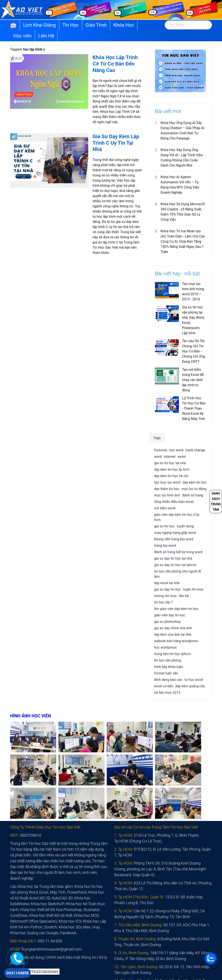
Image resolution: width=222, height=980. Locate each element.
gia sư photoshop (167, 622)
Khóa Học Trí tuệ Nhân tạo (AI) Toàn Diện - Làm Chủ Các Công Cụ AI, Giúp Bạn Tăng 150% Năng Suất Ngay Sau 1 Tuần (183, 241)
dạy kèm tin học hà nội (171, 476)
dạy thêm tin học (167, 489)
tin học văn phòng (168, 660)
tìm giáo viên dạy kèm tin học (176, 609)
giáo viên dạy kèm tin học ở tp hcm (177, 517)
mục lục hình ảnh (167, 495)
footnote (161, 450)
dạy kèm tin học (195, 482)
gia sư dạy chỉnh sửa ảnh (173, 628)
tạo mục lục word (167, 482)
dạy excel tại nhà (167, 583)
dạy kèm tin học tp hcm (172, 469)
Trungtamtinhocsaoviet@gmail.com (52, 949)
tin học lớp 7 (163, 602)
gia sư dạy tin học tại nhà (173, 558)
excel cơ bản (164, 686)
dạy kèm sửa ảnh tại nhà (173, 635)
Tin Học (71, 25)
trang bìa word (165, 546)
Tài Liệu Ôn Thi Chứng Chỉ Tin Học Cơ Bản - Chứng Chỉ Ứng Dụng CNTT (194, 351)
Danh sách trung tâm (216, 501)
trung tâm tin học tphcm (173, 654)
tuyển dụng (185, 526)
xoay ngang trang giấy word (175, 533)
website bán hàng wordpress (176, 641)
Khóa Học (124, 25)
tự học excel (194, 680)
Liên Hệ (46, 36)
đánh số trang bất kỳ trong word (178, 552)
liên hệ (184, 596)
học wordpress (165, 647)
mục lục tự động (194, 489)
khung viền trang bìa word (174, 539)
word (158, 457)
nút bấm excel (165, 508)
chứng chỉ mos (165, 596)
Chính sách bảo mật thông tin (71, 957)
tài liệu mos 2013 (167, 693)
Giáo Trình (96, 25)
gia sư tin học (164, 526)
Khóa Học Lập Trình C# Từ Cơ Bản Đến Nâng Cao (115, 64)
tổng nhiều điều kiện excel (174, 502)
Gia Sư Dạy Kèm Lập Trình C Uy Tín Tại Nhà (116, 143)
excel (182, 457)
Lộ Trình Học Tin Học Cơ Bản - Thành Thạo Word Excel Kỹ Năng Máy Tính (194, 408)
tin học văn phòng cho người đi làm (178, 574)
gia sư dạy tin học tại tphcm (175, 565)
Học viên (22, 36)
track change (195, 450)
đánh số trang (193, 495)
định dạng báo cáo (168, 680)
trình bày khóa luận (169, 667)
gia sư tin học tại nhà (170, 463)
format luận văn (166, 673)
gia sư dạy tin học (168, 589)
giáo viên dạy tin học (170, 615)
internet (170, 457)
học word (176, 450)
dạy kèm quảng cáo (190, 686)
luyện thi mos (193, 589)
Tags (157, 438)
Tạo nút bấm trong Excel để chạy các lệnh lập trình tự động (193, 380)
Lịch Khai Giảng (40, 25)
